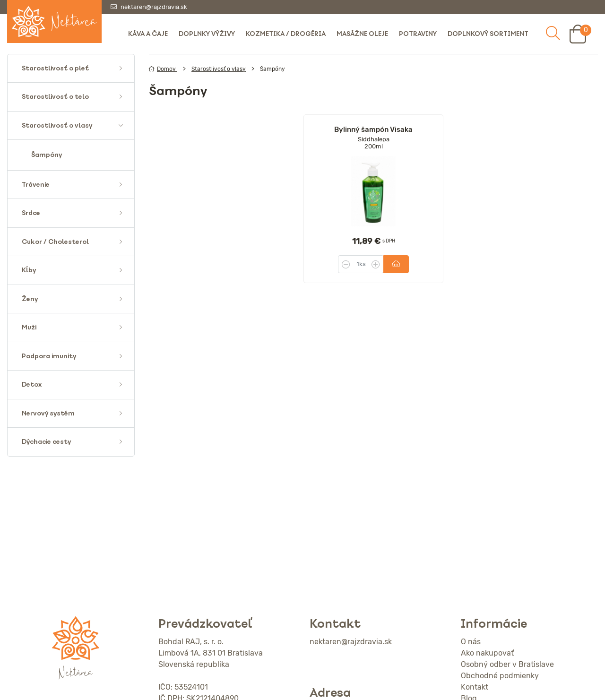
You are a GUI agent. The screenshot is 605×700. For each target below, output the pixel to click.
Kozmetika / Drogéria (286, 34)
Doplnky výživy (207, 34)
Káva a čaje (148, 34)
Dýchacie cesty (46, 442)
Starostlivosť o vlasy (57, 125)
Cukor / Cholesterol (55, 242)
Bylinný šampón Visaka (373, 130)
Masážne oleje (362, 34)
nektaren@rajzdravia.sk (154, 7)
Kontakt (475, 687)
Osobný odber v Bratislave (507, 664)
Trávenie (36, 185)
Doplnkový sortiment (488, 34)
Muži (29, 327)
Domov (163, 69)
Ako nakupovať (487, 653)
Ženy (30, 299)
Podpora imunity (49, 356)
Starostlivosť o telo (55, 97)
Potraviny (418, 34)
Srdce (31, 213)
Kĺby (29, 270)
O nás (471, 642)
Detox (32, 385)
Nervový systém (48, 413)
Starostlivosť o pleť (55, 68)
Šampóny (47, 155)
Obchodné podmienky (500, 676)
